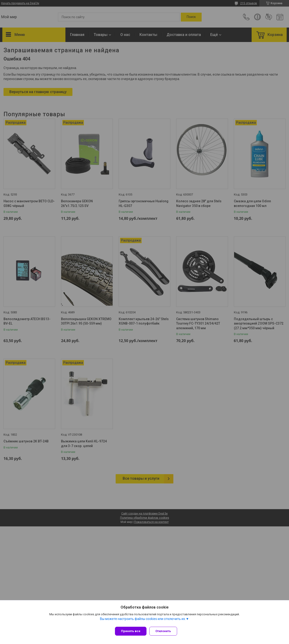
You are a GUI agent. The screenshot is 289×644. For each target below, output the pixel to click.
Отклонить (165, 631)
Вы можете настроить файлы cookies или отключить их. (143, 620)
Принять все (131, 631)
